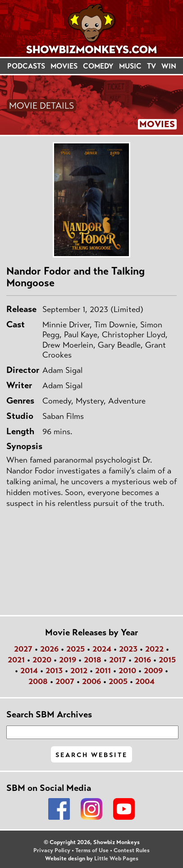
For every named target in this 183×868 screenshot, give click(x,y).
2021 (16, 660)
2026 (49, 649)
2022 (154, 649)
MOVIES (64, 66)
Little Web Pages (116, 859)
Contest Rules (132, 850)
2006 (91, 681)
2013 (54, 671)
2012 (79, 671)
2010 (127, 671)
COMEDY (98, 66)
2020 (42, 660)
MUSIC (130, 66)
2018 (93, 660)
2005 (118, 681)
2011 (103, 671)
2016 (142, 660)
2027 (23, 649)
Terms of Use (92, 850)
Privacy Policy (52, 850)
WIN (169, 66)
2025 (75, 649)
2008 (38, 681)
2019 (68, 660)
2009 (153, 671)
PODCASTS (26, 66)
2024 (102, 649)
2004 (145, 681)
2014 (29, 671)
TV (151, 66)
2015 (167, 660)
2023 (128, 649)
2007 (65, 681)
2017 (118, 660)
